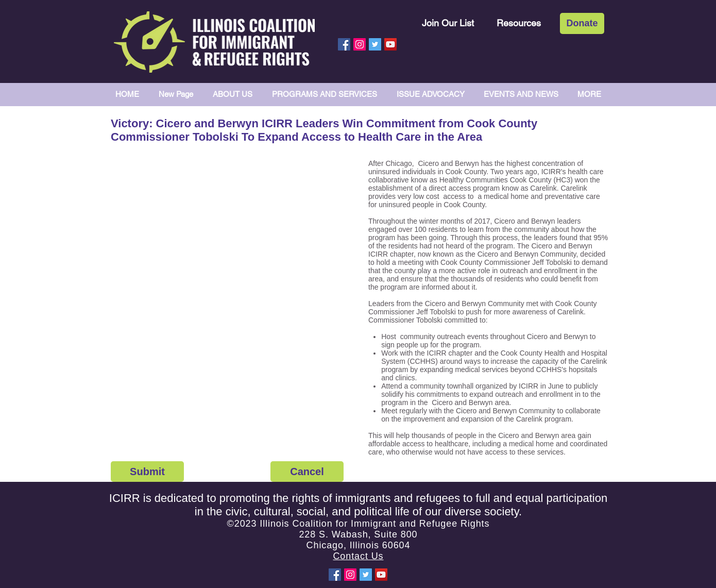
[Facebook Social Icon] (344, 44)
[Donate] (582, 23)
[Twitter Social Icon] (375, 44)
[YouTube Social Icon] (390, 44)
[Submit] (147, 472)
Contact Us (358, 556)
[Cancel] (307, 472)
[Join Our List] (448, 23)
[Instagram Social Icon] (360, 44)
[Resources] (519, 23)
